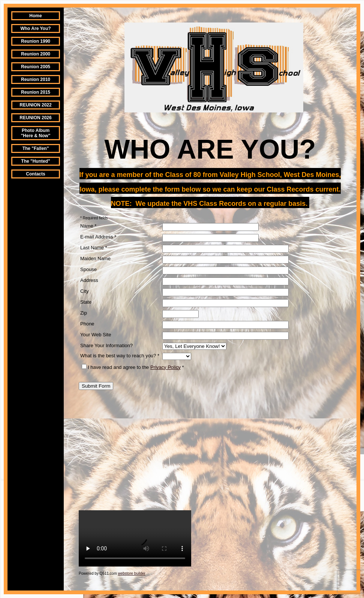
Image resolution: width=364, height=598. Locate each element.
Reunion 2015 (36, 92)
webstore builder (132, 573)
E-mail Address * (98, 237)
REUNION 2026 (35, 118)
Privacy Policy (166, 367)
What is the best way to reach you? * (120, 356)
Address (89, 280)
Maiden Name (95, 259)
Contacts (35, 174)
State (86, 302)
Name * (88, 226)
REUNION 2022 (35, 105)
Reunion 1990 (36, 41)
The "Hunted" (35, 161)
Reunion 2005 (36, 67)
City (84, 291)
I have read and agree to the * (133, 367)
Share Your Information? (106, 345)
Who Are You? (35, 28)
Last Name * (94, 248)
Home (35, 16)
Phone (87, 324)
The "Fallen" (36, 148)
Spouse (88, 269)
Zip (84, 313)
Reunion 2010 (36, 79)
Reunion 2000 (36, 54)
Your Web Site (96, 335)
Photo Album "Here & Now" (36, 133)
